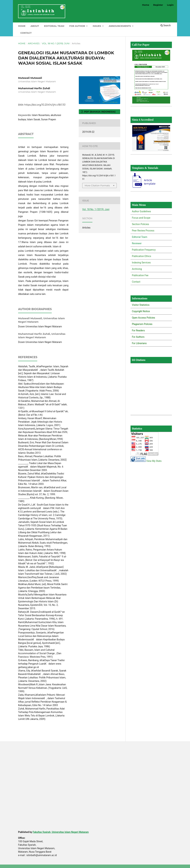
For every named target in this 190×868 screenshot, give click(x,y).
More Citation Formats (97, 185)
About (35, 26)
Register (158, 5)
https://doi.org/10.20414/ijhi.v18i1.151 (45, 105)
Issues (97, 26)
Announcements (120, 26)
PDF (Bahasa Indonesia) (99, 112)
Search (166, 25)
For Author (77, 26)
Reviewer (137, 243)
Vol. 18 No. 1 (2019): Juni (56, 43)
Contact (26, 33)
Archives (34, 43)
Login (170, 5)
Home (22, 26)
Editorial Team (54, 26)
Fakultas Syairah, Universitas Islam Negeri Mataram (61, 832)
